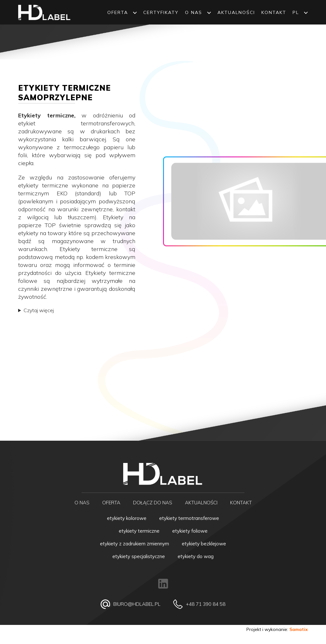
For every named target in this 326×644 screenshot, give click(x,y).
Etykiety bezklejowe (204, 544)
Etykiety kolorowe (127, 518)
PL (300, 12)
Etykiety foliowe (190, 531)
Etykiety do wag (196, 556)
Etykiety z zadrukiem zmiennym (135, 544)
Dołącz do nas (153, 503)
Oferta (122, 12)
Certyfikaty (161, 12)
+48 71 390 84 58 (206, 604)
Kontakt (274, 12)
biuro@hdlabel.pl (137, 604)
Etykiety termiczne (139, 531)
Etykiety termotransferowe (189, 518)
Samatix (299, 629)
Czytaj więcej (39, 310)
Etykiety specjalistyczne (139, 556)
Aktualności (236, 12)
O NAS (198, 12)
